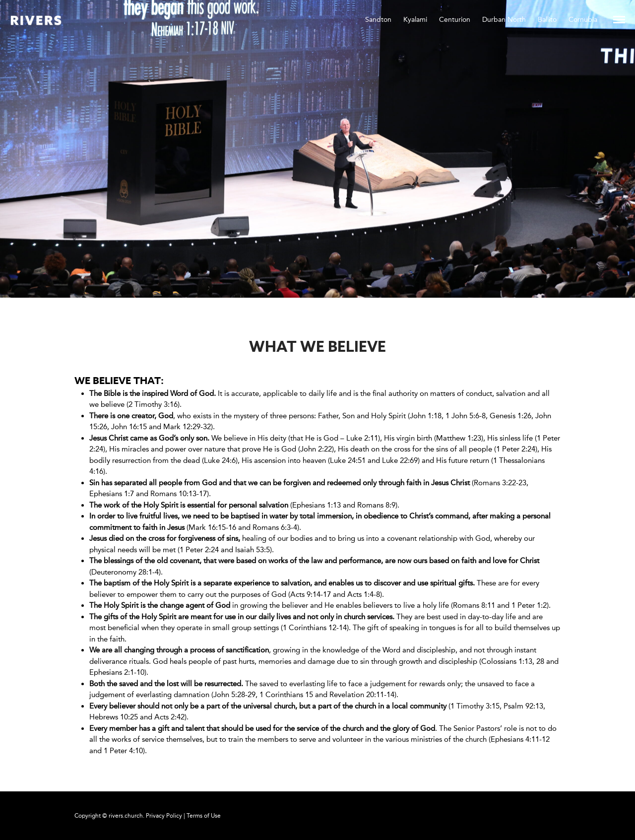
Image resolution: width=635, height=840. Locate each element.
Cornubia (583, 20)
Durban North (504, 20)
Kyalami (415, 20)
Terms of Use (204, 816)
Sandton (378, 20)
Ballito (547, 20)
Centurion (455, 20)
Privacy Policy (164, 816)
